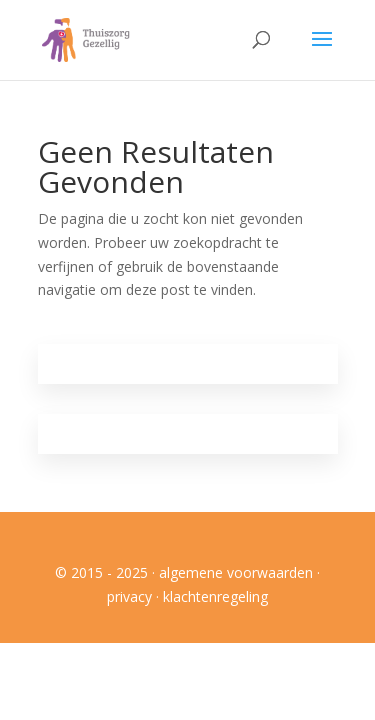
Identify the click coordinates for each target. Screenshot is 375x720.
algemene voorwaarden (236, 572)
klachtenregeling (215, 596)
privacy (129, 596)
